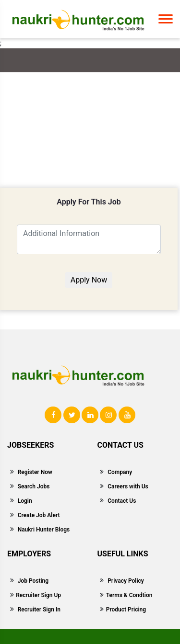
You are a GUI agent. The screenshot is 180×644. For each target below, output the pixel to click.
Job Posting (33, 581)
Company (120, 472)
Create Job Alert (39, 515)
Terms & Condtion (129, 595)
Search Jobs (34, 486)
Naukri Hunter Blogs (44, 530)
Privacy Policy (126, 581)
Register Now (35, 472)
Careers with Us (128, 486)
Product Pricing (126, 610)
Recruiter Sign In (39, 610)
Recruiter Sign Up (38, 595)
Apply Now (89, 280)
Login (25, 501)
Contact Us (122, 501)
